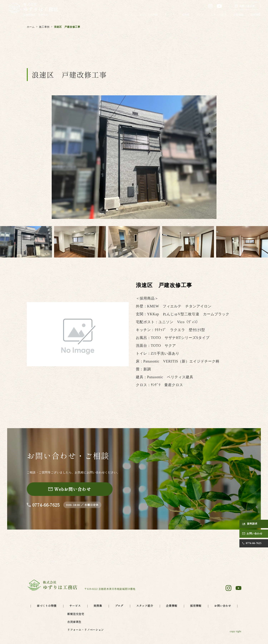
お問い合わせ (223, 606)
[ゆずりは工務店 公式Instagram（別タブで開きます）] (210, 6)
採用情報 (255, 15)
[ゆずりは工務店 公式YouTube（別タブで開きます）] (219, 6)
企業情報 (238, 15)
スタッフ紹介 (218, 15)
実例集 (185, 15)
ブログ (200, 15)
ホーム (129, 15)
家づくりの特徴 (148, 15)
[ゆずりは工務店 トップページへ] (33, 9)
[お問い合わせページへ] (70, 489)
